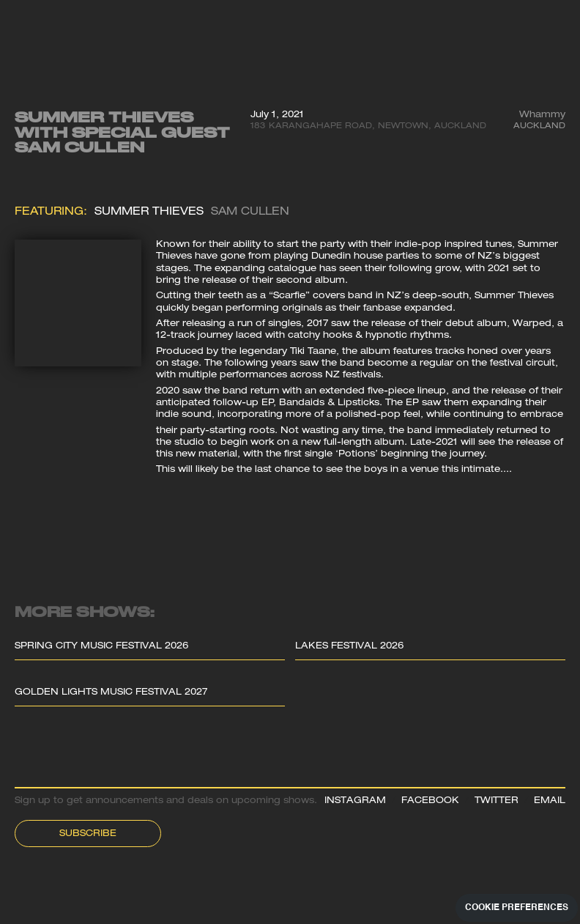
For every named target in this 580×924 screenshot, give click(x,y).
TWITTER (497, 801)
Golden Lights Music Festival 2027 (111, 693)
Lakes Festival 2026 (349, 647)
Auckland (539, 126)
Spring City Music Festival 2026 (101, 647)
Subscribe (88, 834)
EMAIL (550, 801)
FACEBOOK (430, 801)
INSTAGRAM (355, 801)
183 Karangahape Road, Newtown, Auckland (368, 126)
